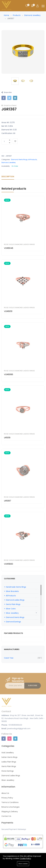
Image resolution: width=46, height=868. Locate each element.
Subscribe (33, 685)
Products (17, 15)
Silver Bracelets (12, 591)
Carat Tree (9, 658)
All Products (33, 160)
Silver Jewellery (12, 613)
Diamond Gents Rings (19, 160)
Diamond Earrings (13, 622)
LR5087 (8, 501)
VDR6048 (9, 248)
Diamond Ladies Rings (15, 600)
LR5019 (7, 438)
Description (8, 177)
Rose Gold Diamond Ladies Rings (19, 244)
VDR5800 (9, 564)
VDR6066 (9, 374)
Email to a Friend (9, 105)
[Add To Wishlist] (15, 141)
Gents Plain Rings (13, 604)
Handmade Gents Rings (16, 587)
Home (7, 15)
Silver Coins (11, 609)
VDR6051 (8, 311)
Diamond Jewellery (32, 15)
